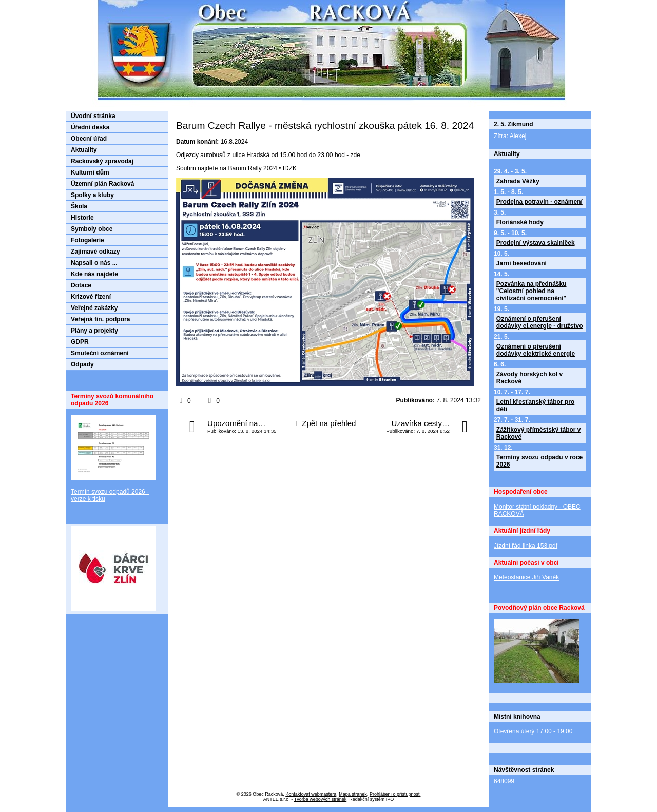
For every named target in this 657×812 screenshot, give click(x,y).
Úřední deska (90, 127)
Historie (82, 218)
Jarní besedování (521, 263)
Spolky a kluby (92, 195)
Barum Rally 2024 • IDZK (262, 168)
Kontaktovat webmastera (311, 794)
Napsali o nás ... (94, 263)
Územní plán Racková (102, 184)
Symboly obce (92, 229)
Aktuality (84, 150)
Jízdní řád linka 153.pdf (526, 546)
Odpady (82, 364)
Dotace (81, 285)
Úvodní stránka (93, 116)
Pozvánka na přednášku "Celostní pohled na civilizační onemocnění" (532, 291)
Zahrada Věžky (518, 181)
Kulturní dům (90, 172)
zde (355, 155)
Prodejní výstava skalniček (536, 243)
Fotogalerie (88, 240)
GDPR (80, 342)
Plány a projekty (94, 331)
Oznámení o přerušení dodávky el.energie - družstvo (540, 322)
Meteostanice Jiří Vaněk (526, 577)
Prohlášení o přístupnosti (395, 794)
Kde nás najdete (94, 274)
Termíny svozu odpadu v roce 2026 (539, 461)
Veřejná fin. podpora (100, 319)
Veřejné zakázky (94, 308)
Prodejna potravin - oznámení (539, 202)
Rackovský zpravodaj (102, 161)
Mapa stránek (353, 794)
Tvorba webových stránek (321, 799)
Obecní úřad (89, 139)
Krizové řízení (91, 297)
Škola (79, 206)
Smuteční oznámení (100, 353)
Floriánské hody (520, 222)
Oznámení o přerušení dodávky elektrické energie (536, 350)
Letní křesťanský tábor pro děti (535, 405)
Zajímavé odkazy (95, 252)
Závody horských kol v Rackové (529, 378)
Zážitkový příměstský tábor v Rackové (539, 433)
